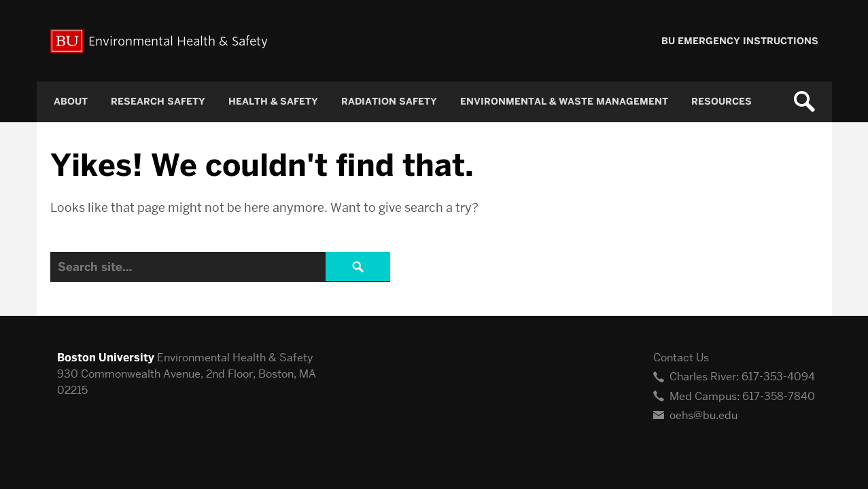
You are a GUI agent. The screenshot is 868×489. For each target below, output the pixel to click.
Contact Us (681, 358)
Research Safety (158, 102)
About (71, 102)
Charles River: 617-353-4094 (742, 377)
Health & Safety (273, 102)
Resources (722, 102)
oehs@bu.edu (704, 415)
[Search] (220, 267)
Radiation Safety (389, 102)
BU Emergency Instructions (740, 41)
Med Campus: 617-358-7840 (742, 396)
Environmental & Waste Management (564, 102)
